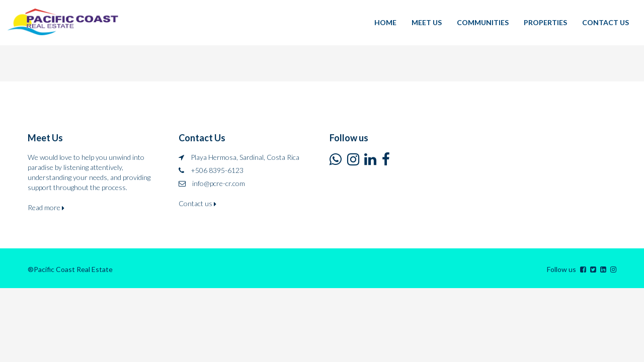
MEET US (427, 22)
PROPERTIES (545, 22)
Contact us (197, 203)
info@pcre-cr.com (219, 183)
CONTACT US (606, 22)
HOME (385, 22)
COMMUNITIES (483, 22)
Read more (46, 207)
